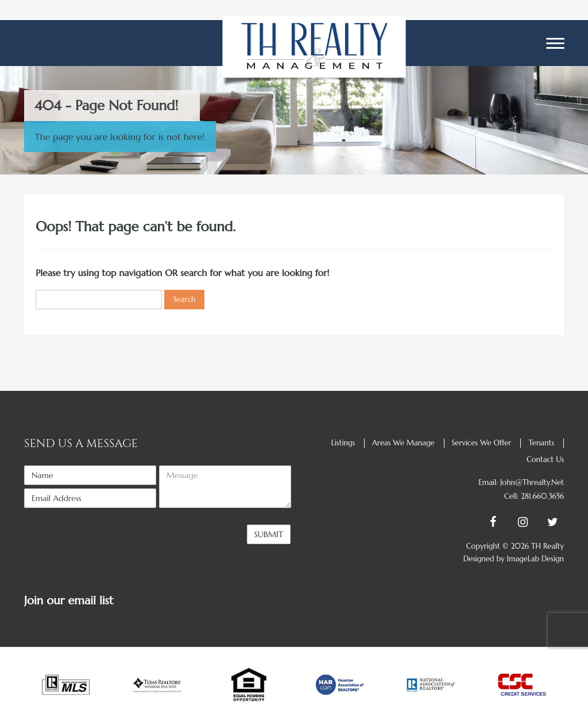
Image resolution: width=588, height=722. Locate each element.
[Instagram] (519, 523)
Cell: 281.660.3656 (534, 496)
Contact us (545, 459)
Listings (343, 443)
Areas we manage (403, 443)
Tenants (541, 443)
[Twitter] (549, 523)
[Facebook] (489, 523)
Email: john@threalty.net (521, 482)
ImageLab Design (535, 559)
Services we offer (481, 443)
